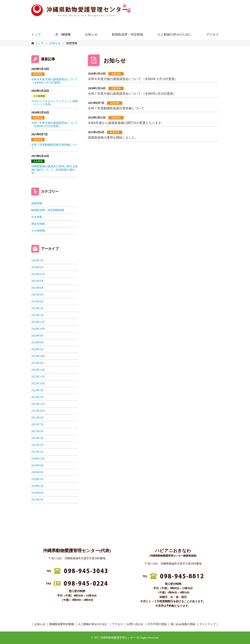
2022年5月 (37, 390)
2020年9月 (37, 465)
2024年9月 (37, 336)
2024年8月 (37, 342)
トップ (36, 34)
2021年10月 (38, 411)
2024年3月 (37, 349)
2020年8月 (37, 472)
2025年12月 (38, 274)
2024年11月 (38, 322)
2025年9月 (37, 281)
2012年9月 (37, 500)
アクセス (212, 34)
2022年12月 (38, 370)
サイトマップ (207, 624)
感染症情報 (38, 224)
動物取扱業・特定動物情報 (48, 210)
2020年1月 (37, 486)
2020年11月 (38, 459)
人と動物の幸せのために (175, 34)
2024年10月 (38, 329)
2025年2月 (37, 308)
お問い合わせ (135, 624)
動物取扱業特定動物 (62, 624)
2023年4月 (37, 363)
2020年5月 (37, 479)
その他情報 (39, 96)
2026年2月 (37, 267)
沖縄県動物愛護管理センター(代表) (77, 551)
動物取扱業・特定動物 (128, 34)
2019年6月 (37, 493)
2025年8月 (37, 288)
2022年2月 (37, 397)
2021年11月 (38, 404)
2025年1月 (37, 315)
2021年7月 (37, 424)
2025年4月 (37, 302)
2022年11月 (38, 377)
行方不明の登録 (157, 624)
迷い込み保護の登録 (183, 624)
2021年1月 (37, 452)
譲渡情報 (116, 74)
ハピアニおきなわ (173, 551)
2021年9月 (37, 418)
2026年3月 (37, 261)
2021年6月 (37, 431)
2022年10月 (38, 383)
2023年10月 (38, 356)
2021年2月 (37, 445)
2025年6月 (37, 295)
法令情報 (38, 161)
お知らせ (91, 34)
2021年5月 (37, 438)
